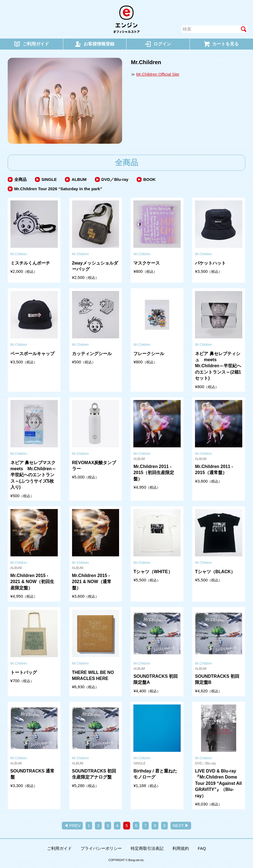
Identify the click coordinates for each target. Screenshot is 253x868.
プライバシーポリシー (101, 848)
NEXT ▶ (181, 825)
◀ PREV (72, 825)
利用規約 (181, 848)
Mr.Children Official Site (158, 74)
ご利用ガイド (59, 848)
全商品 (20, 179)
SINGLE (49, 179)
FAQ (202, 848)
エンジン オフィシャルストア (127, 19)
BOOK (149, 179)
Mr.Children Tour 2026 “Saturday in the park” (58, 189)
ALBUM (79, 179)
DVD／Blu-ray (115, 179)
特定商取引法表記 (147, 848)
